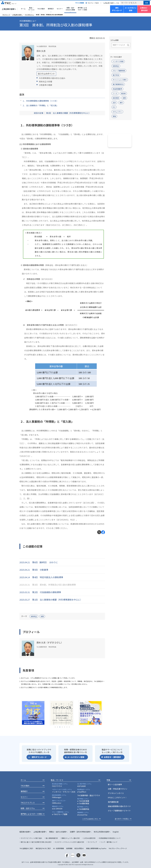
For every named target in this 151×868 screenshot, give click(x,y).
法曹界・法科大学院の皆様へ (81, 832)
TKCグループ (6, 15)
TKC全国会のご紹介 (26, 848)
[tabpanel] (34, 713)
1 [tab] (55, 727)
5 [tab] (65, 727)
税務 (42, 616)
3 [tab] (60, 727)
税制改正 (34, 616)
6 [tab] (67, 727)
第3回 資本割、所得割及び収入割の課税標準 (49, 15)
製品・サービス (57, 780)
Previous (18, 713)
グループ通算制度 (119, 71)
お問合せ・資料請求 (144, 9)
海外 (121, 103)
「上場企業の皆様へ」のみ (111, 3)
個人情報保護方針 (52, 838)
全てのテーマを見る (122, 819)
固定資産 (116, 98)
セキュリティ (117, 112)
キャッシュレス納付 (120, 80)
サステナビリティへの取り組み (31, 838)
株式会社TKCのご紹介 (43, 848)
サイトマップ (92, 842)
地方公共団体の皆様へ (102, 832)
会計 (114, 103)
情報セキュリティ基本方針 (71, 838)
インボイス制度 (118, 61)
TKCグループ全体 (93, 3)
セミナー (60, 9)
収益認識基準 (117, 89)
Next (107, 713)
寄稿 (114, 116)
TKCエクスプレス (28, 803)
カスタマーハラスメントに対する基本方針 (70, 842)
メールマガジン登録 (131, 9)
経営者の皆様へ (25, 832)
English (116, 832)
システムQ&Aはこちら (90, 819)
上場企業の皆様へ (9, 9)
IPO (114, 107)
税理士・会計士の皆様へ (58, 832)
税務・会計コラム (28, 808)
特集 (108, 780)
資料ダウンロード (117, 9)
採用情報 (69, 848)
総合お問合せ (79, 848)
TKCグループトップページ (118, 848)
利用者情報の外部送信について (110, 838)
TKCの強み (41, 9)
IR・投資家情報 (59, 848)
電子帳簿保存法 (118, 84)
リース (115, 93)
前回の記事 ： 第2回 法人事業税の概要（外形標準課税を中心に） (62, 113)
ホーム (23, 9)
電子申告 (116, 75)
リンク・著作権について (109, 842)
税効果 (123, 93)
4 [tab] (62, 727)
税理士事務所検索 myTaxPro (96, 848)
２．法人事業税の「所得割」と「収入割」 (40, 105)
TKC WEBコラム (29, 15)
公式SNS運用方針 (89, 838)
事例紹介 (24, 791)
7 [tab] (69, 727)
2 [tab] (58, 727)
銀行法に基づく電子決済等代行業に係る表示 (36, 842)
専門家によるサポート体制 (82, 9)
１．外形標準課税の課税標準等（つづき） (40, 101)
